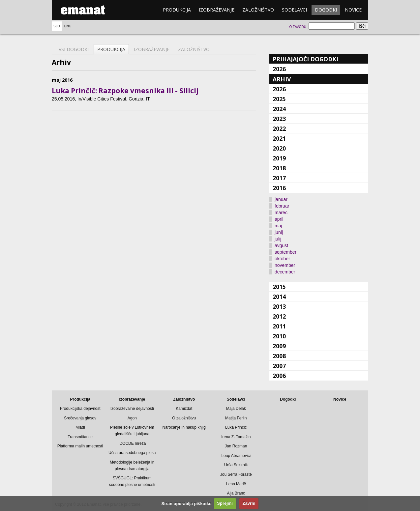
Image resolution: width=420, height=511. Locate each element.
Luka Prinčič (236, 427)
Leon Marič (236, 484)
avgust (281, 245)
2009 (279, 346)
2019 (279, 158)
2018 (279, 168)
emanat (83, 10)
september (285, 252)
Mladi (80, 427)
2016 (279, 188)
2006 (279, 376)
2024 (279, 109)
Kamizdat (184, 409)
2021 (279, 138)
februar (282, 206)
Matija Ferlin (236, 418)
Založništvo (258, 10)
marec (281, 213)
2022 (279, 128)
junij (279, 232)
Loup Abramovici (236, 456)
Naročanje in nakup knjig (184, 427)
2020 (279, 148)
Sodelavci (294, 10)
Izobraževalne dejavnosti (132, 409)
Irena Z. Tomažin (236, 437)
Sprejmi (225, 503)
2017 (279, 178)
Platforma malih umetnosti (80, 446)
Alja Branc (236, 493)
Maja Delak (236, 409)
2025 (279, 99)
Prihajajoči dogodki (305, 59)
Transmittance (80, 437)
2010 (279, 336)
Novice (353, 10)
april (279, 219)
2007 (279, 366)
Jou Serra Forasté (236, 474)
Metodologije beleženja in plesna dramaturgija (132, 466)
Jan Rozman (236, 446)
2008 (279, 356)
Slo (57, 26)
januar (281, 199)
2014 (279, 297)
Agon (132, 418)
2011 (279, 326)
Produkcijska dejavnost (80, 409)
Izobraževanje (217, 10)
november (285, 265)
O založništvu (184, 418)
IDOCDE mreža (132, 443)
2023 (279, 119)
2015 (279, 287)
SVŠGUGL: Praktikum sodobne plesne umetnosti (132, 481)
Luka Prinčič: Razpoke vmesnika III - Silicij (125, 91)
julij (278, 239)
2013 (279, 306)
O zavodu (298, 27)
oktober (282, 259)
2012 (279, 316)
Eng (68, 26)
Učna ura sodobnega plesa (132, 453)
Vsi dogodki (74, 49)
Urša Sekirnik (236, 465)
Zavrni (249, 503)
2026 (279, 69)
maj (278, 226)
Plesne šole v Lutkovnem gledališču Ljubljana (132, 431)
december (285, 272)
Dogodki (326, 10)
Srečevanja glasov (80, 418)
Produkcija (177, 10)
